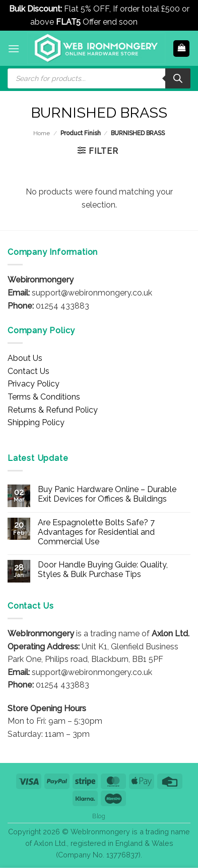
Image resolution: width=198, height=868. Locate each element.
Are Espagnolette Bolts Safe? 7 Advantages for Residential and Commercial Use (96, 532)
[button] (14, 49)
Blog (99, 816)
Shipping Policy (36, 422)
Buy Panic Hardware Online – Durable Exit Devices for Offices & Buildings (107, 494)
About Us (25, 358)
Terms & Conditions (44, 397)
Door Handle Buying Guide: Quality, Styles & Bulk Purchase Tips (103, 569)
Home (42, 133)
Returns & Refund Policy (53, 410)
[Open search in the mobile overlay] (99, 78)
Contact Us (28, 371)
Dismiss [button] (154, 22)
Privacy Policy (34, 384)
